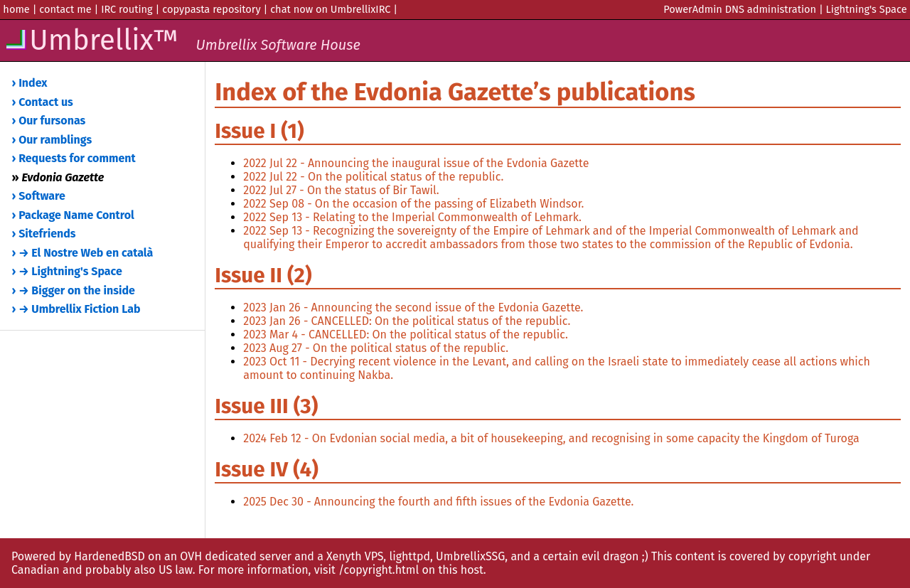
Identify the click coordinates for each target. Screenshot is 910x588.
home (16, 9)
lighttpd (409, 556)
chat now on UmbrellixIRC (330, 9)
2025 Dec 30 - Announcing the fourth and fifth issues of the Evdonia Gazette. (438, 502)
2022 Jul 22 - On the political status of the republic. (373, 177)
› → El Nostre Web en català (83, 253)
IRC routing (127, 9)
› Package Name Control (73, 215)
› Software (39, 196)
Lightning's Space (867, 9)
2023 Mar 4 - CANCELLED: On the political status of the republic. (406, 335)
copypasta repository (211, 9)
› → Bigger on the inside (74, 290)
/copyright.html (379, 570)
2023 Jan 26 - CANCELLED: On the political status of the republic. (407, 321)
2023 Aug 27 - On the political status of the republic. (376, 348)
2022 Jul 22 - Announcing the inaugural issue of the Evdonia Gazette (416, 163)
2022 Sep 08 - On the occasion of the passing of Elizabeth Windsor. (413, 204)
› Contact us (43, 102)
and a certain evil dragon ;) (579, 556)
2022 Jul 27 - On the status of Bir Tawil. (341, 190)
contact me (65, 9)
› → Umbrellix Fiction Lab (76, 309)
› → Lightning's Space (67, 271)
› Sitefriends (44, 234)
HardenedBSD (109, 556)
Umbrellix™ (182, 41)
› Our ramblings (52, 140)
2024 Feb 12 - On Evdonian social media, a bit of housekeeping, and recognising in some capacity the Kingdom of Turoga (551, 438)
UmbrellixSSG (470, 556)
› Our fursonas (49, 121)
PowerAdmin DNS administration (740, 9)
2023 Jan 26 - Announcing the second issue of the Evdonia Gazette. (413, 308)
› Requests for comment (74, 158)
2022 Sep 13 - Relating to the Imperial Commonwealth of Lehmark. (412, 217)
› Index (30, 83)
